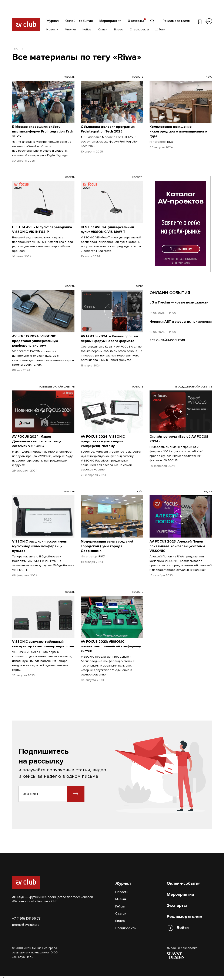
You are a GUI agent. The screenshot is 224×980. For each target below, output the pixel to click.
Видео (119, 29)
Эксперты (136, 21)
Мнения (70, 29)
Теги (160, 29)
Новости (52, 29)
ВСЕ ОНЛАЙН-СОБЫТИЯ (167, 340)
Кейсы (87, 29)
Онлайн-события (79, 21)
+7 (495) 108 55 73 (26, 919)
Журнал (53, 21)
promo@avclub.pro (26, 925)
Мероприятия (110, 21)
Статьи (103, 29)
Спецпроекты (139, 29)
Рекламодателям (176, 21)
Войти (183, 928)
